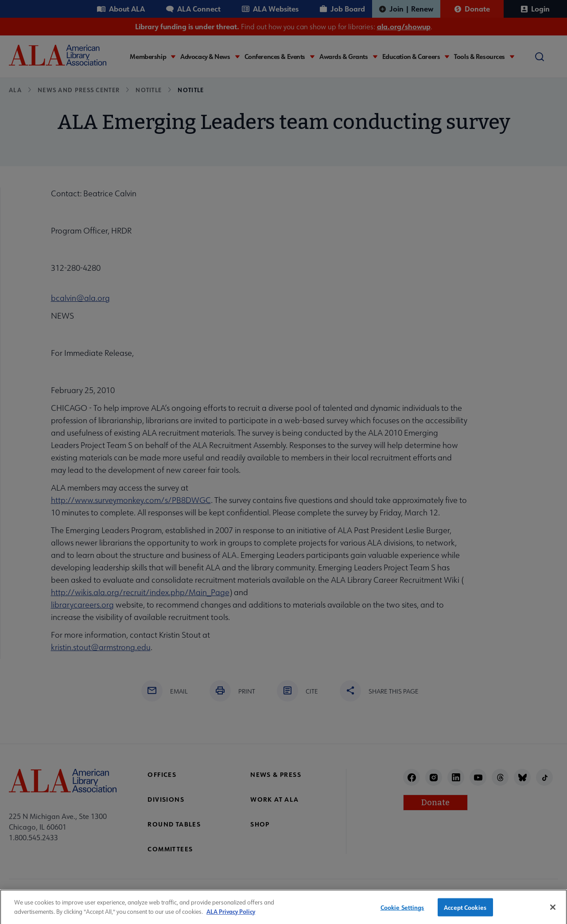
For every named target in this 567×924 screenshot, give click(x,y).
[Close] (553, 912)
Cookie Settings (402, 912)
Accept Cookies (465, 912)
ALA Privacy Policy (231, 916)
